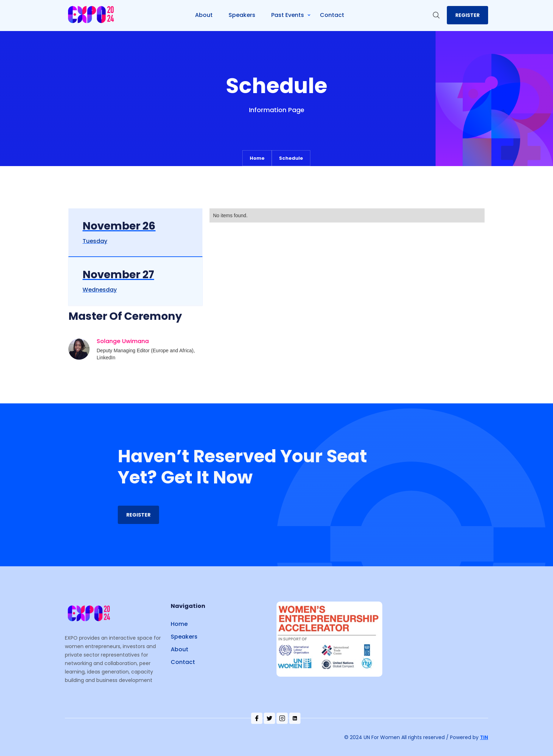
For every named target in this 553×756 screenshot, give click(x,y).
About (180, 649)
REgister (138, 515)
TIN (484, 737)
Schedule (291, 158)
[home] (92, 15)
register (467, 15)
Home (257, 158)
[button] (294, 15)
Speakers (184, 637)
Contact (183, 662)
